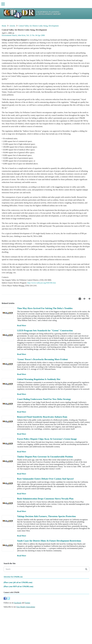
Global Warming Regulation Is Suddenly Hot (39, 379)
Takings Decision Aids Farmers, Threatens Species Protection (46, 516)
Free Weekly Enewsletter (26, 607)
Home (4, 26)
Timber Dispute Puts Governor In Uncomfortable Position (45, 457)
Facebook (18, 603)
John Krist (22, 35)
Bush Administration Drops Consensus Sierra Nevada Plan (45, 499)
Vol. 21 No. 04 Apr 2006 (36, 35)
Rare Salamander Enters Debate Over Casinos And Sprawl (45, 479)
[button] (80, 299)
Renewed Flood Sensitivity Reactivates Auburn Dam (42, 417)
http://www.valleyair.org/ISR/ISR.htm (42, 283)
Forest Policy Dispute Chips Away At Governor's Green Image (47, 439)
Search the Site (10, 563)
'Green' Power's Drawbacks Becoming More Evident (42, 359)
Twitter (28, 603)
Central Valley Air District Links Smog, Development (39, 26)
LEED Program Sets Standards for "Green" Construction (45, 330)
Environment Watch (9, 35)
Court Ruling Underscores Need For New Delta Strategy (44, 399)
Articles (12, 26)
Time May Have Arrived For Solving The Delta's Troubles (45, 308)
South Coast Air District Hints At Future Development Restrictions (49, 541)
